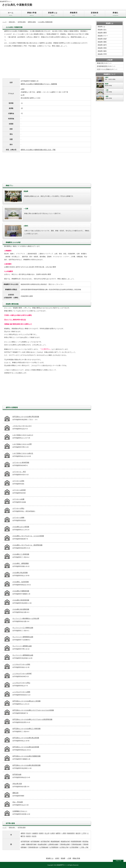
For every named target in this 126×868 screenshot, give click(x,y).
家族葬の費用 (102, 33)
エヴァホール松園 (18, 499)
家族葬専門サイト (6, 1)
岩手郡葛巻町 (35, 841)
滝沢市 (34, 836)
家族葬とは (53, 14)
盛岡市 (23, 833)
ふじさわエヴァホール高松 (21, 664)
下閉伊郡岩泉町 (76, 844)
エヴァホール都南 (18, 518)
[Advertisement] (47, 64)
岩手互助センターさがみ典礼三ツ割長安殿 (26, 729)
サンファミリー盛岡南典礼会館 (23, 655)
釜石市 (78, 833)
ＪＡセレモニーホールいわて (22, 426)
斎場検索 (95, 14)
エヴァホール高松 (18, 481)
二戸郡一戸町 (84, 847)
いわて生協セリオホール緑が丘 (23, 453)
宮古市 (28, 833)
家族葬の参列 (102, 45)
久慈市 (53, 833)
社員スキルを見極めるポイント (107, 69)
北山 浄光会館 (18, 802)
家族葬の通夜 (102, 42)
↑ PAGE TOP (118, 861)
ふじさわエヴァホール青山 (21, 683)
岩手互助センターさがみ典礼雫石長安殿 (26, 417)
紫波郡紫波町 (55, 841)
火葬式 (57, 858)
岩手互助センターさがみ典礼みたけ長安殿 (26, 701)
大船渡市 (35, 833)
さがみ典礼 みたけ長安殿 (21, 527)
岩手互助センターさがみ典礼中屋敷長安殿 (26, 756)
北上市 (47, 833)
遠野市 (58, 833)
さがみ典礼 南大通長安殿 (21, 609)
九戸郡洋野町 (74, 847)
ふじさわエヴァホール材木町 (22, 674)
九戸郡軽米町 (44, 847)
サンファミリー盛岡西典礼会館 (23, 637)
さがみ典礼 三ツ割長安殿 (21, 554)
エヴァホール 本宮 (19, 472)
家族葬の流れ (102, 30)
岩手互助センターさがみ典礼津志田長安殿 (26, 765)
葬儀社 (115, 14)
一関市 (64, 833)
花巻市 (41, 833)
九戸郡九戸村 (64, 847)
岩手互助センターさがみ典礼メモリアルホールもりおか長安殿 (33, 710)
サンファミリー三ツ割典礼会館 (23, 628)
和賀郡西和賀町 (76, 841)
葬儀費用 (74, 14)
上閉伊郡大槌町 (53, 844)
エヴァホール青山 (18, 508)
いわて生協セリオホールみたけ (23, 435)
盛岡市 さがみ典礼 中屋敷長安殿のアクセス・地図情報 (39, 84)
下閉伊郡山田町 (65, 844)
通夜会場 (15, 793)
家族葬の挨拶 (102, 39)
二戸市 (84, 833)
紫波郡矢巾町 (65, 841)
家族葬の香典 (102, 48)
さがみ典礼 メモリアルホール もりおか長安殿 (28, 536)
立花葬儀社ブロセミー (20, 811)
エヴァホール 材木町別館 (21, 462)
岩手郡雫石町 (25, 841)
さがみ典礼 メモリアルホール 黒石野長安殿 (27, 545)
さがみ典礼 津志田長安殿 (21, 600)
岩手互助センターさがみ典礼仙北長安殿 (26, 747)
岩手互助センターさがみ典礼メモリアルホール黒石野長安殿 (32, 719)
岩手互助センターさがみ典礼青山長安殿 (26, 738)
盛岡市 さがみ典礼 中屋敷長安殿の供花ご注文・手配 (38, 150)
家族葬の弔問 (102, 54)
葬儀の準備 (32, 14)
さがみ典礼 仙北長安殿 (21, 582)
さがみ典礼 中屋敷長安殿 (21, 591)
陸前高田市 (71, 833)
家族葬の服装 (102, 51)
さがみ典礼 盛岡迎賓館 (21, 563)
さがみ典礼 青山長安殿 (20, 573)
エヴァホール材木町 (19, 490)
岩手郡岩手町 (45, 841)
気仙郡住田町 (42, 844)
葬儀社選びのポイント (104, 63)
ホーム (11, 14)
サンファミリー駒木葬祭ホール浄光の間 (26, 618)
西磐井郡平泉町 (31, 844)
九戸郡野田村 (54, 847)
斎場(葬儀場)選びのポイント (106, 66)
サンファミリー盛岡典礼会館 (22, 646)
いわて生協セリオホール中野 (22, 444)
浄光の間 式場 (17, 784)
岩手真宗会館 (17, 774)
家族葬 (63, 858)
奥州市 (28, 836)
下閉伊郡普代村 (33, 847)
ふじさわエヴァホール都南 (21, 692)
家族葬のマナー (103, 36)
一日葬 (69, 858)
